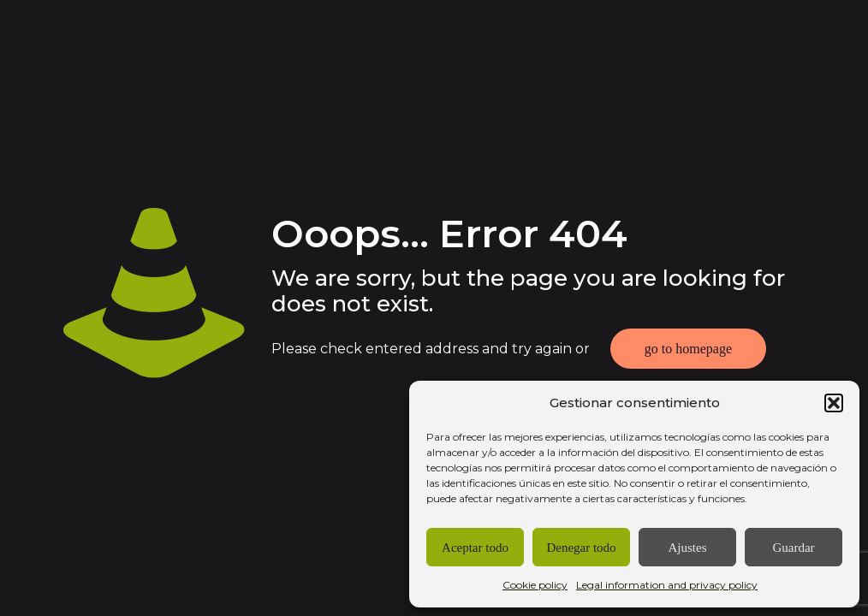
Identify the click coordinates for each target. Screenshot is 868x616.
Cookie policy (535, 585)
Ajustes (688, 548)
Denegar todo (581, 548)
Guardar (793, 548)
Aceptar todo (475, 548)
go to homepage (688, 349)
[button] (834, 403)
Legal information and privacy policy (667, 585)
